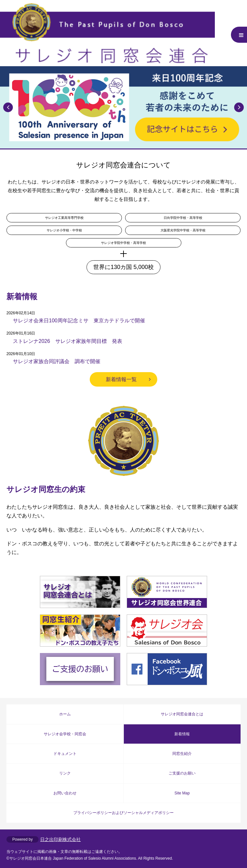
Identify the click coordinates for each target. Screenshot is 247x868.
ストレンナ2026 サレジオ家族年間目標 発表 (68, 341)
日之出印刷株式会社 (60, 839)
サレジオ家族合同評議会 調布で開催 (57, 361)
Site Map (182, 793)
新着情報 (182, 734)
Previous (8, 107)
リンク (65, 773)
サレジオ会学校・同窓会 (65, 734)
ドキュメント (65, 754)
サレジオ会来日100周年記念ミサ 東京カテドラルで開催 (79, 321)
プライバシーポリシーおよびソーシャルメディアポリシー (123, 813)
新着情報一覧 (121, 379)
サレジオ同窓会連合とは (182, 714)
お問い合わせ (65, 793)
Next (239, 107)
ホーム (65, 714)
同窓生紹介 (182, 754)
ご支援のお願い (182, 773)
